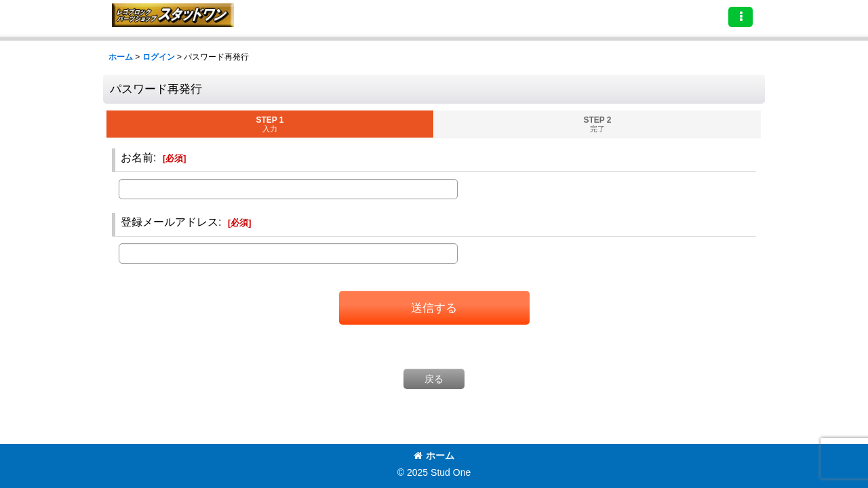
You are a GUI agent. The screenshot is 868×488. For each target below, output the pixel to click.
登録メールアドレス (170, 222)
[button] (741, 17)
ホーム (434, 455)
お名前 (137, 157)
